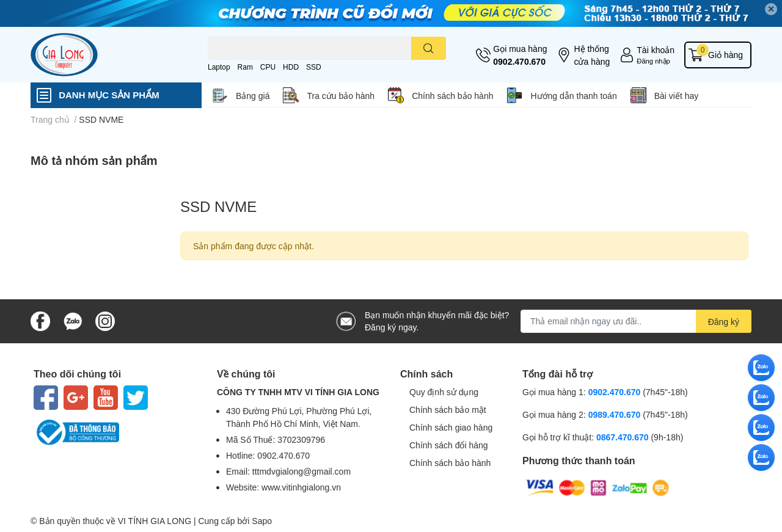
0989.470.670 (616, 414)
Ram (245, 67)
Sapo (262, 521)
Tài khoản (656, 50)
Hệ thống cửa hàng (592, 55)
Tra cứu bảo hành (341, 96)
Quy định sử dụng (444, 392)
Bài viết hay (677, 96)
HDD (291, 67)
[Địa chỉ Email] (636, 321)
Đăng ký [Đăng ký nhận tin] (724, 322)
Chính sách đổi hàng (449, 445)
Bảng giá (253, 96)
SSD (314, 67)
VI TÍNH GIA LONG (155, 521)
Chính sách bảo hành (452, 96)
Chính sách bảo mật (448, 410)
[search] (429, 48)
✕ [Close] (771, 9)
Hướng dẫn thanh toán (573, 96)
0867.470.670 (624, 437)
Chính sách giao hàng (451, 427)
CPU (268, 67)
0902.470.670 (519, 61)
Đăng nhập (653, 61)
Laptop (219, 67)
